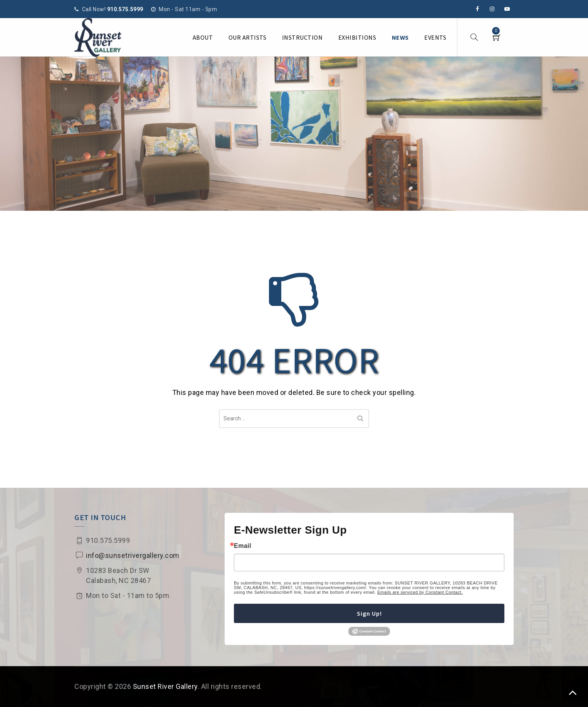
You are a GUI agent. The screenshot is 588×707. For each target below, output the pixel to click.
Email (243, 546)
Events (435, 37)
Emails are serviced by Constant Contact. (420, 592)
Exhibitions (357, 37)
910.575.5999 (125, 9)
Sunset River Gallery (165, 686)
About (203, 37)
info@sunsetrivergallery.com (133, 555)
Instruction (302, 37)
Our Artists (248, 37)
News (400, 37)
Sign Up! (369, 613)
